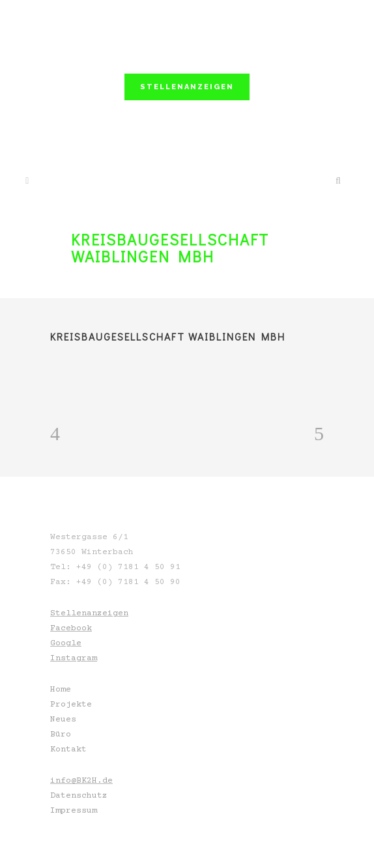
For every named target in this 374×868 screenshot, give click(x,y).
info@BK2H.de (81, 781)
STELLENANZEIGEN (187, 87)
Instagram (74, 658)
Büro (61, 735)
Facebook (71, 628)
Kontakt (68, 749)
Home (61, 690)
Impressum (74, 811)
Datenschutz (79, 796)
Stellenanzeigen (89, 613)
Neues (63, 720)
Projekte (71, 705)
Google (66, 643)
